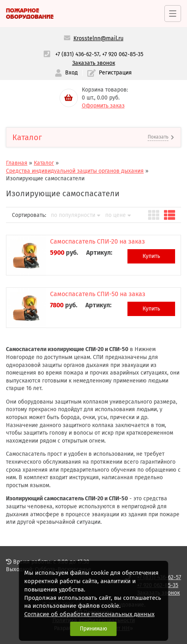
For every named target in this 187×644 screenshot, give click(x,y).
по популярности (76, 215)
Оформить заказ (103, 106)
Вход (66, 73)
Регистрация (110, 73)
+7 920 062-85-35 (123, 54)
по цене (118, 215)
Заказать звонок (94, 63)
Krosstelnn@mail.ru (98, 38)
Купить (151, 256)
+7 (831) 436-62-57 (77, 54)
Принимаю (93, 629)
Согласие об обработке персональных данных (89, 614)
